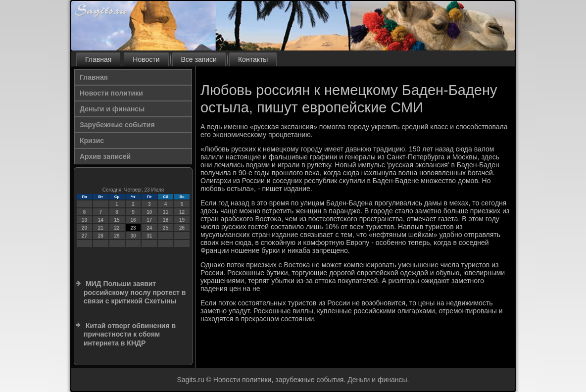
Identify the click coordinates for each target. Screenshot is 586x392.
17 (149, 220)
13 (84, 220)
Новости (146, 59)
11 (166, 212)
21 (101, 228)
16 (133, 220)
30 (133, 236)
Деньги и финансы (112, 109)
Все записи (199, 59)
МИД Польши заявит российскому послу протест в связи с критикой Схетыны (135, 292)
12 (182, 212)
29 (117, 236)
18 (166, 220)
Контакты (253, 59)
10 (149, 212)
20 (84, 228)
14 (101, 220)
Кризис (92, 141)
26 (182, 228)
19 (182, 220)
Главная (98, 59)
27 (84, 236)
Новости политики (111, 93)
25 (166, 228)
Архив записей (105, 156)
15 (117, 220)
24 (149, 228)
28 (101, 236)
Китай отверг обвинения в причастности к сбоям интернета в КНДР (130, 334)
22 (117, 228)
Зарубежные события (117, 125)
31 (149, 236)
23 (133, 228)
